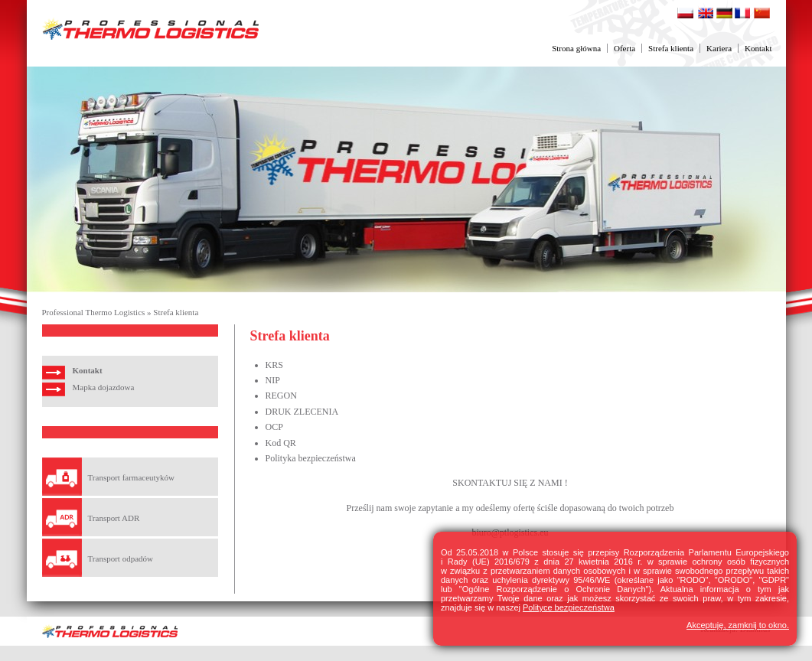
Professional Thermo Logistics (94, 312)
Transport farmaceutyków (132, 477)
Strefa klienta (671, 48)
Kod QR (281, 443)
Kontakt (758, 48)
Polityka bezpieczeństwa (311, 458)
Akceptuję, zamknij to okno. (738, 625)
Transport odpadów (121, 558)
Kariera (719, 48)
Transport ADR (114, 518)
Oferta (624, 48)
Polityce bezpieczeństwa (569, 607)
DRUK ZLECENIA (302, 412)
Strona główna (576, 48)
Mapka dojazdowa (104, 387)
